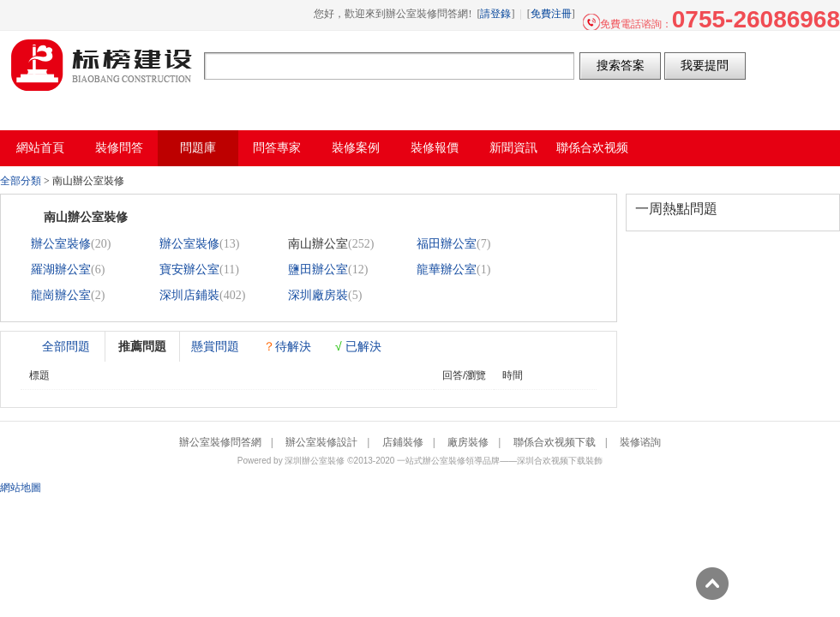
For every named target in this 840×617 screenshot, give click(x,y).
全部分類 (21, 181)
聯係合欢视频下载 (555, 442)
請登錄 (495, 14)
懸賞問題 (215, 346)
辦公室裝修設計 (321, 442)
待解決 (287, 346)
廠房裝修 (468, 442)
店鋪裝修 (403, 442)
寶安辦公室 (189, 270)
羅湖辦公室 (61, 270)
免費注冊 (551, 14)
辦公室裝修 (61, 244)
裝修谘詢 (640, 442)
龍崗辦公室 (61, 295)
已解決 (358, 346)
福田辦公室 (447, 244)
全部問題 (66, 346)
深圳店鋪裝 (189, 295)
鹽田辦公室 (318, 270)
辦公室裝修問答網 (102, 65)
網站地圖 (21, 488)
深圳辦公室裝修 (315, 461)
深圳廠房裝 (318, 295)
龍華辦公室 (447, 270)
